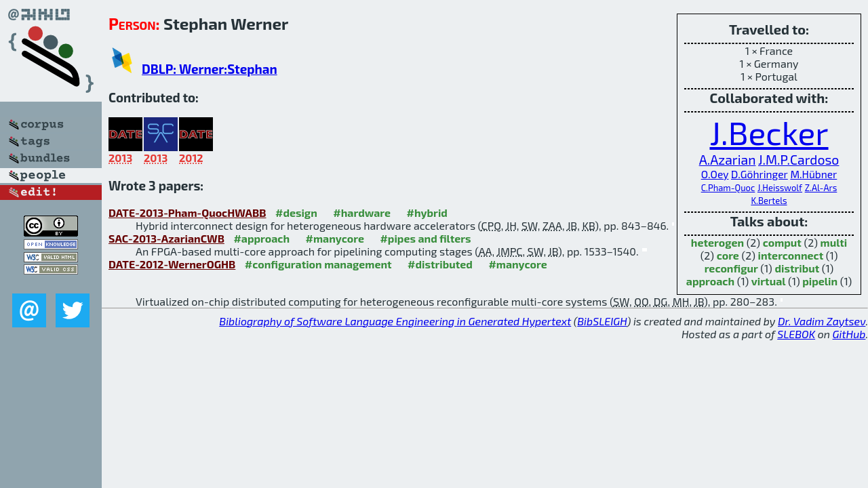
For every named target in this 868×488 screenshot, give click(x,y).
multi (834, 242)
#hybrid (427, 212)
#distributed (440, 264)
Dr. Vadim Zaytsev (822, 321)
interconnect (791, 255)
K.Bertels (769, 201)
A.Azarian (728, 160)
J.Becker (769, 132)
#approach (261, 238)
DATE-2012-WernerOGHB (172, 264)
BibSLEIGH (602, 321)
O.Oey (715, 174)
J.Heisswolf (780, 188)
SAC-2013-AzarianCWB (166, 238)
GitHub (849, 334)
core (728, 255)
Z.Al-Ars (821, 188)
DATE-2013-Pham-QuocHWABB (188, 212)
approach (710, 281)
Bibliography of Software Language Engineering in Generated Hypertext (395, 321)
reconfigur (731, 268)
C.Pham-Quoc (728, 188)
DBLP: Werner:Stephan (210, 69)
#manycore (335, 238)
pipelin (820, 281)
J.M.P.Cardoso (798, 160)
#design (296, 212)
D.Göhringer (759, 174)
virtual (769, 281)
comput (782, 242)
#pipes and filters (425, 238)
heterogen (717, 242)
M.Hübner (813, 174)
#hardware (362, 212)
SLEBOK (796, 334)
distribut (797, 268)
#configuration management (318, 264)
